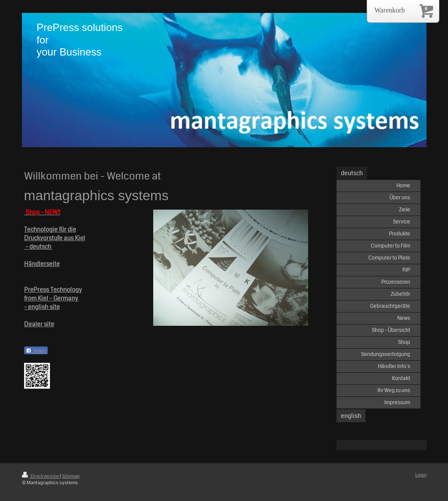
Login (421, 475)
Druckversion (41, 476)
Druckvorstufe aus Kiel (55, 238)
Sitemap (71, 476)
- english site (42, 307)
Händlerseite (42, 264)
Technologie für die (50, 229)
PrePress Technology (53, 290)
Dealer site (39, 324)
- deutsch (38, 247)
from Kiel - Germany (52, 298)
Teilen (36, 351)
